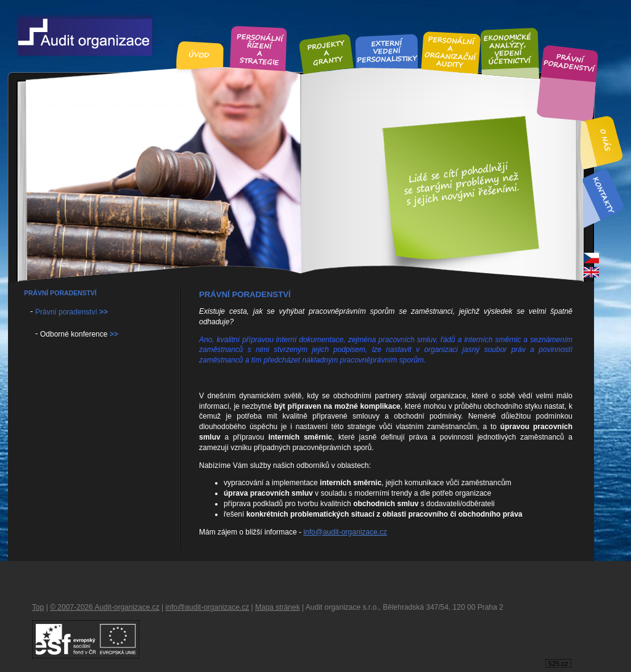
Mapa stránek (278, 607)
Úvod (200, 55)
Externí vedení (387, 51)
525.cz (558, 663)
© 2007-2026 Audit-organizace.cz (105, 607)
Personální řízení (259, 47)
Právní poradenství (569, 64)
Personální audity (451, 51)
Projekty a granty (326, 53)
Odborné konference (79, 334)
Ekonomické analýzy (509, 48)
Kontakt (603, 195)
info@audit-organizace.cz (345, 532)
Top (38, 607)
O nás (606, 140)
